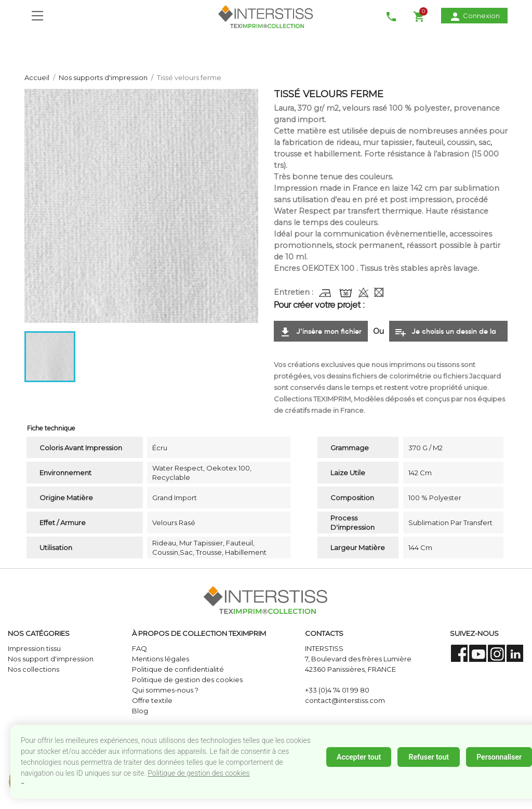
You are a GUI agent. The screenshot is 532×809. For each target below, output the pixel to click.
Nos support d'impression (51, 659)
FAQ (139, 648)
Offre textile (152, 700)
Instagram (496, 653)
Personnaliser (499, 757)
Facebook (460, 653)
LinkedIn (515, 653)
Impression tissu (34, 648)
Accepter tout (359, 757)
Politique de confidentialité (178, 669)
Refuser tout (428, 757)
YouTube (478, 653)
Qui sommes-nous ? (165, 690)
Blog (140, 711)
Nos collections (34, 669)
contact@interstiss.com (345, 700)
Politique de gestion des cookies (198, 773)
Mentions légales (161, 659)
